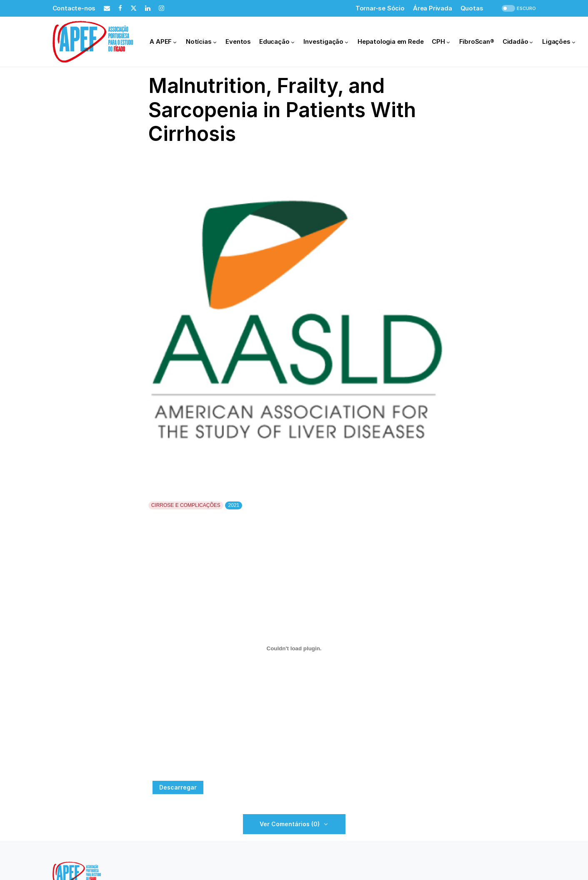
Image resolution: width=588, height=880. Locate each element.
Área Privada (433, 8)
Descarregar (178, 787)
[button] (518, 9)
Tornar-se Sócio (380, 8)
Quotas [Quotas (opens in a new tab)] (472, 8)
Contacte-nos (74, 8)
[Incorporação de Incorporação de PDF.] (294, 648)
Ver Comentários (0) (290, 824)
